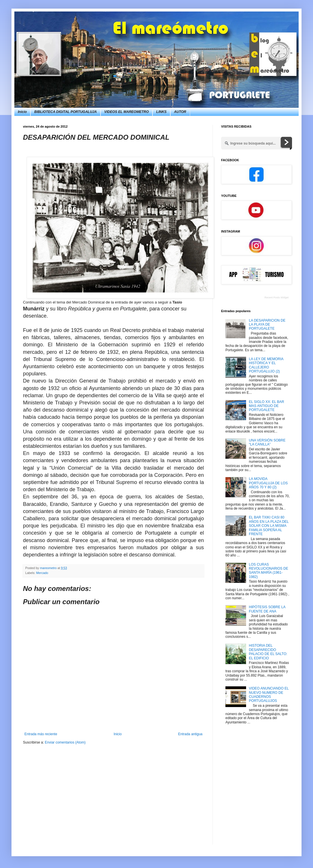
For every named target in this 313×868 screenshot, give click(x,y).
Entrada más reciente (41, 734)
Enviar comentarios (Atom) (65, 742)
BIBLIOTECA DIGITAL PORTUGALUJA (65, 112)
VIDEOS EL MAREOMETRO (126, 112)
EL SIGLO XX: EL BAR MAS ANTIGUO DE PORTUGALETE (267, 406)
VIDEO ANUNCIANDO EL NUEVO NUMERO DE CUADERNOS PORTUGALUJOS (269, 695)
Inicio (22, 112)
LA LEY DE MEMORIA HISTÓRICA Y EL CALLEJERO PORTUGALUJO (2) (266, 365)
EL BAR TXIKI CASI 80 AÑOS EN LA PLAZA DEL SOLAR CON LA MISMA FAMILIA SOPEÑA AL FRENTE (269, 526)
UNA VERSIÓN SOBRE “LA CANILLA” (267, 442)
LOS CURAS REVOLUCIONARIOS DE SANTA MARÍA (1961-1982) (269, 571)
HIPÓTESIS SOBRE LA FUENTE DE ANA (267, 609)
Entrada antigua (190, 734)
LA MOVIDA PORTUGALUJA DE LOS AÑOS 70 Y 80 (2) (268, 483)
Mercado (42, 573)
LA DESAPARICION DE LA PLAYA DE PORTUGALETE (267, 325)
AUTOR (180, 112)
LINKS (161, 112)
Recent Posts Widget (277, 297)
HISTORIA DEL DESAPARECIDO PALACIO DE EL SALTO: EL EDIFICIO (268, 652)
